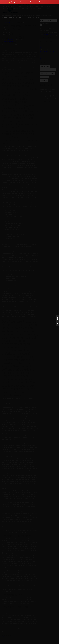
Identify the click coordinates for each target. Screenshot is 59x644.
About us (11, 17)
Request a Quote (6, 27)
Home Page (5, 25)
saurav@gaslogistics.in (49, 34)
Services (18, 17)
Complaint (4, 37)
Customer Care (6, 35)
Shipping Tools (27, 17)
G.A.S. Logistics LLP (11, 39)
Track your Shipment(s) (8, 32)
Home (5, 17)
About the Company (7, 30)
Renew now (33, 2)
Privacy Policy (13, 41)
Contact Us (36, 17)
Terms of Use (5, 41)
